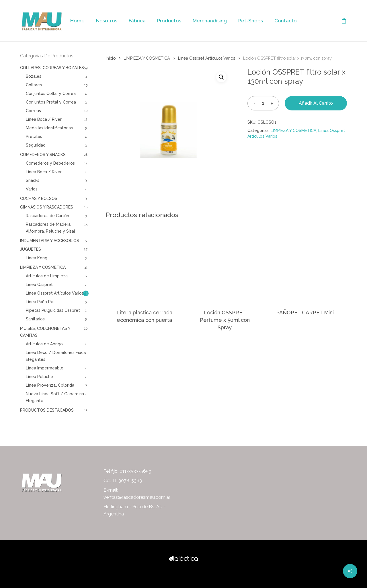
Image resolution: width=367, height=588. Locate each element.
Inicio (111, 58)
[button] (221, 77)
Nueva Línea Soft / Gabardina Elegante (55, 397)
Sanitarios (35, 319)
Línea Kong (37, 258)
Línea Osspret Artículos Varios (55, 293)
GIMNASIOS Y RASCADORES (47, 207)
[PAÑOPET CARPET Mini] (305, 263)
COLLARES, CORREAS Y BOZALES (52, 68)
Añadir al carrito (316, 103)
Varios (32, 189)
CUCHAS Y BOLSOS (39, 198)
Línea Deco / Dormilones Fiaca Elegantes (56, 356)
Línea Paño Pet (40, 302)
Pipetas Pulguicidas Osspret (53, 310)
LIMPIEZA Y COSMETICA (43, 267)
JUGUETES (31, 249)
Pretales (34, 137)
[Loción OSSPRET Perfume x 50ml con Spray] (225, 263)
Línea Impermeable (45, 368)
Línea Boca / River (44, 119)
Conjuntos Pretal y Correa (51, 102)
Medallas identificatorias (49, 128)
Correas (33, 111)
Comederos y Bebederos (50, 163)
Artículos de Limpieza (47, 276)
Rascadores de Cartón (47, 216)
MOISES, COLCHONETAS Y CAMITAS (45, 332)
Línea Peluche (39, 377)
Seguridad (36, 145)
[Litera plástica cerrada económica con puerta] (144, 263)
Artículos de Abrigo (44, 344)
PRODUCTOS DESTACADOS (47, 410)
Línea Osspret (39, 285)
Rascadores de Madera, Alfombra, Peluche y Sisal (50, 228)
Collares (34, 85)
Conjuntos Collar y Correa (51, 94)
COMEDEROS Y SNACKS (43, 155)
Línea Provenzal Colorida (50, 385)
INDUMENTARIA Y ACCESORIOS (50, 241)
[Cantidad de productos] (263, 103)
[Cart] (344, 21)
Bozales (34, 76)
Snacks (33, 180)
